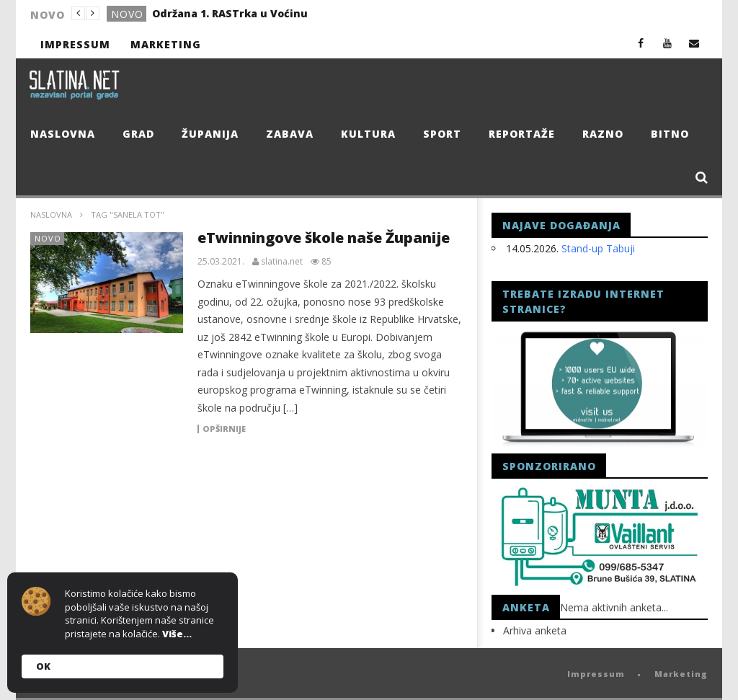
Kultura (368, 134)
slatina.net (282, 262)
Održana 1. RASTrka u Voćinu (230, 13)
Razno (603, 134)
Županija (210, 134)
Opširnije (224, 429)
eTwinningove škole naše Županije (324, 238)
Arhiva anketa (535, 630)
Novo (127, 14)
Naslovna (63, 134)
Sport (442, 134)
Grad (138, 134)
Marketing (166, 44)
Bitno (670, 134)
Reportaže (522, 134)
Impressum (75, 44)
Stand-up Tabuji (598, 248)
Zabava (290, 134)
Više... (177, 634)
